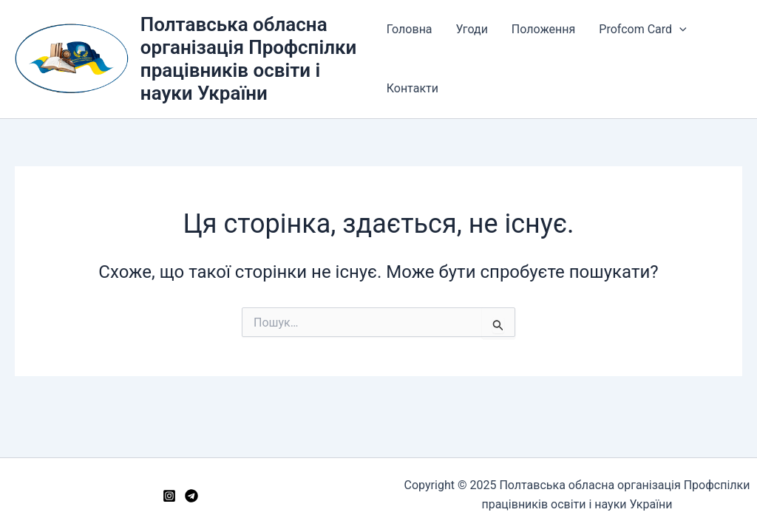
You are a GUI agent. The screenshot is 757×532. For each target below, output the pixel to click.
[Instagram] (169, 496)
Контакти (413, 88)
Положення (543, 29)
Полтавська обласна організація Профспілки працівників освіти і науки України (248, 59)
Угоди (472, 29)
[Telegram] (191, 496)
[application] (679, 30)
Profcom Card (642, 30)
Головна (410, 29)
